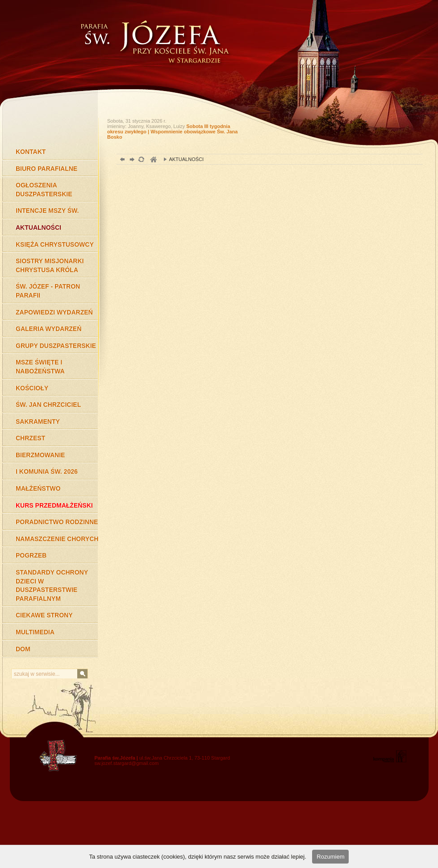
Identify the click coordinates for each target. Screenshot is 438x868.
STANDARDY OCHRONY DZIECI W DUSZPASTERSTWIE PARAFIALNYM (52, 585)
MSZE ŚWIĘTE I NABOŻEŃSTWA (40, 367)
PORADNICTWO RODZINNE (57, 522)
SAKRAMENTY (38, 422)
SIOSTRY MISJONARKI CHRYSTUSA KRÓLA (50, 265)
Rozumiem (330, 857)
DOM (23, 649)
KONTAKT (31, 152)
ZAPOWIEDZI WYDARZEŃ (54, 312)
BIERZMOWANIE (40, 455)
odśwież (141, 160)
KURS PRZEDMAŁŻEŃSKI (54, 505)
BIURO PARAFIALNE (46, 169)
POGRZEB (31, 555)
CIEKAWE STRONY (44, 615)
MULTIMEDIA (35, 632)
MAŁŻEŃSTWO (38, 488)
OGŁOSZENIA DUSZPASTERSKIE (44, 190)
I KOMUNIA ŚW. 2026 (47, 471)
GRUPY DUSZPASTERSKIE (56, 346)
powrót (121, 160)
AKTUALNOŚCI (38, 227)
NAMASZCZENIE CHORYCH (57, 539)
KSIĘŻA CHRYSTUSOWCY (55, 244)
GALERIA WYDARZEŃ (48, 329)
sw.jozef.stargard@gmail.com (127, 763)
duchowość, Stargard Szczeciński (153, 160)
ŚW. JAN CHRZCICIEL (48, 405)
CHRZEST (30, 438)
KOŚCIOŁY (32, 388)
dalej (131, 160)
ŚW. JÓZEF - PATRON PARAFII (48, 291)
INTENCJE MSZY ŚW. (47, 211)
